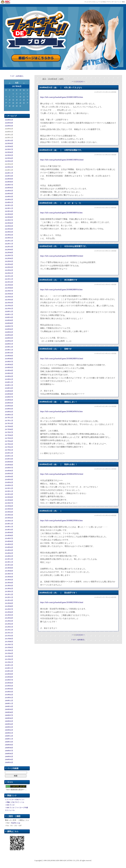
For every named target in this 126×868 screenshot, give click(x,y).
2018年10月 (9, 388)
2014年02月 (9, 553)
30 (17, 106)
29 (13, 106)
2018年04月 (9, 406)
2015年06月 (9, 506)
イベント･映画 (120, 2)
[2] (77, 82)
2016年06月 (9, 471)
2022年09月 (9, 250)
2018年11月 (9, 385)
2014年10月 (9, 530)
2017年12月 (9, 418)
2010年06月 (9, 683)
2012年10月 (9, 600)
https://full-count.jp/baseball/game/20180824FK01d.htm (61, 411)
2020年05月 (9, 332)
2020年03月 (9, 338)
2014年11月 (9, 527)
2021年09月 (9, 285)
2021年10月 (9, 282)
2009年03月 (9, 727)
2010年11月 (9, 668)
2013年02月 (9, 589)
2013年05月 (9, 580)
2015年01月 (9, 521)
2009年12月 (9, 701)
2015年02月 (9, 518)
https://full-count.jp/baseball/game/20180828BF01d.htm (61, 290)
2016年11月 (9, 456)
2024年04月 (9, 194)
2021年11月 (9, 279)
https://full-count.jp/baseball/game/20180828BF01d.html (62, 359)
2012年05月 (9, 615)
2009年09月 (9, 709)
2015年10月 (9, 494)
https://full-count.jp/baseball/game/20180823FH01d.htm (61, 521)
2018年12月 (9, 382)
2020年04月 (9, 335)
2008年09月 (9, 745)
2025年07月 (9, 149)
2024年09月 (9, 179)
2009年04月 (9, 724)
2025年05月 (9, 155)
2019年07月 (9, 362)
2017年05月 (9, 438)
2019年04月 (9, 370)
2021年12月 (9, 276)
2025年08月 (9, 146)
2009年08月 (9, 712)
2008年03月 (9, 762)
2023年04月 (9, 229)
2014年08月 (9, 535)
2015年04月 (9, 512)
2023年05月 (9, 226)
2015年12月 (9, 488)
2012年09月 (9, 603)
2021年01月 (9, 309)
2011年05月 (9, 650)
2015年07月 (9, 503)
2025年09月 (9, 143)
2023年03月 (9, 232)
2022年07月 (9, 255)
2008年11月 (9, 739)
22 (13, 103)
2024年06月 (9, 188)
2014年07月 (9, 538)
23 (17, 103)
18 (24, 100)
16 (17, 100)
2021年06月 (9, 294)
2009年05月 (9, 721)
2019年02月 (9, 376)
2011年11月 (9, 633)
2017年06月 (9, 435)
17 (20, 100)
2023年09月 (9, 214)
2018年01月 (9, 415)
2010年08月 (9, 677)
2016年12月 (9, 453)
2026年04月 (9, 123)
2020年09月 (9, 320)
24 (20, 103)
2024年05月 (9, 191)
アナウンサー (110, 2)
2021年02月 (9, 306)
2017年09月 (9, 426)
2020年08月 (9, 323)
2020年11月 (9, 314)
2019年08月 (9, 359)
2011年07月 (9, 645)
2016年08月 (9, 465)
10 (20, 96)
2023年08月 (9, 217)
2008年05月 (9, 757)
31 (20, 106)
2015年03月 (9, 515)
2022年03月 (9, 267)
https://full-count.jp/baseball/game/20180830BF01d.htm (61, 213)
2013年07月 (9, 574)
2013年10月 (9, 565)
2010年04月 (9, 689)
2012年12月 (9, 594)
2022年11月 (9, 244)
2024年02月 (9, 199)
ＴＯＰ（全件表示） (17, 76)
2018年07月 (9, 397)
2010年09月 (9, 674)
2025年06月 (9, 152)
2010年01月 (9, 698)
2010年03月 (9, 692)
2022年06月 (9, 258)
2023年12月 (9, 205)
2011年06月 (9, 647)
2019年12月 (9, 347)
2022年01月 (9, 273)
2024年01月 (9, 202)
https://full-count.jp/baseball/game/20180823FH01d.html (62, 602)
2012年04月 (9, 618)
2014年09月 (9, 533)
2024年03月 (9, 197)
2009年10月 (9, 706)
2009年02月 (9, 730)
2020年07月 (9, 326)
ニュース (98, 2)
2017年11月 (9, 421)
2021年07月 (9, 291)
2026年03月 (9, 126)
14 (10, 100)
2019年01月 (9, 379)
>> (84, 82)
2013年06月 (9, 577)
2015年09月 (9, 497)
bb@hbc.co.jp (16, 823)
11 (24, 96)
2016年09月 (9, 462)
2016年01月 (9, 485)
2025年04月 (9, 158)
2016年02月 (9, 482)
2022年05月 (9, 261)
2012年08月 (9, 606)
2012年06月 (9, 612)
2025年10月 (9, 141)
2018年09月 (9, 391)
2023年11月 (9, 208)
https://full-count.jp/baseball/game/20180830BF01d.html (62, 256)
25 (24, 103)
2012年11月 (9, 597)
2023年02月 (9, 235)
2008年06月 (9, 754)
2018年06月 (9, 400)
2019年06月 (9, 365)
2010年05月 (9, 686)
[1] (75, 82)
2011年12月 (9, 630)
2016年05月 (9, 474)
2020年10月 (9, 317)
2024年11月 (9, 173)
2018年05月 (9, 403)
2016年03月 (9, 479)
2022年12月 (9, 241)
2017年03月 (9, 444)
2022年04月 (9, 264)
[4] (82, 82)
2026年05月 (9, 120)
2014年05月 (9, 544)
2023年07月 (9, 220)
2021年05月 (9, 297)
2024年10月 (9, 176)
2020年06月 (9, 329)
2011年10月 (9, 636)
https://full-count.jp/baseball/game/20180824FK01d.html (62, 474)
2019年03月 (9, 373)
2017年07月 (9, 432)
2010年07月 (9, 680)
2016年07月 (9, 468)
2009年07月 (9, 715)
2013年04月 (9, 583)
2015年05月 (9, 509)
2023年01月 (9, 238)
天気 (104, 2)
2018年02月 (9, 412)
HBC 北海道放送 (6, 2)
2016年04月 (9, 477)
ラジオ (92, 2)
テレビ (86, 2)
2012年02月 (9, 624)
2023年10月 (9, 211)
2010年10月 (9, 671)
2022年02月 (9, 270)
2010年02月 (9, 695)
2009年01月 (9, 733)
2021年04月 (9, 300)
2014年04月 (9, 547)
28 (10, 106)
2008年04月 (9, 759)
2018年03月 (9, 409)
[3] (80, 82)
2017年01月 (9, 450)
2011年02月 (9, 659)
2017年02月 (9, 447)
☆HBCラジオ (10, 805)
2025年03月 (9, 161)
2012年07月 (9, 609)
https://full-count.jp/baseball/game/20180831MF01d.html (62, 160)
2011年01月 (9, 662)
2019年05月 (9, 367)
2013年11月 (9, 562)
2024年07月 (9, 185)
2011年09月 (9, 639)
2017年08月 (9, 429)
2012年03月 (9, 621)
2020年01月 (9, 344)
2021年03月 (9, 303)
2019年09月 (9, 356)
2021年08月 (9, 288)
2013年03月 (9, 586)
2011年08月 (9, 642)
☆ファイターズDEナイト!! (15, 800)
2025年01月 (9, 167)
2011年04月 (9, 653)
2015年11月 (9, 491)
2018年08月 (9, 394)
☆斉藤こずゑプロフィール (15, 802)
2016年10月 (9, 459)
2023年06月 (9, 223)
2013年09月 (9, 568)
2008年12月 (9, 736)
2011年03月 (9, 656)
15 (13, 100)
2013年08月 (9, 571)
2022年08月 (9, 253)
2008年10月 (9, 742)
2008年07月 (9, 751)
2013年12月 (9, 559)
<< (73, 82)
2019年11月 (9, 350)
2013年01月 (9, 591)
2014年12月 (9, 524)
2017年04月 (9, 441)
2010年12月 (9, 665)
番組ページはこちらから (36, 58)
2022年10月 (9, 247)
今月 (17, 83)
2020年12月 (9, 311)
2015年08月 (9, 500)
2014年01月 (9, 556)
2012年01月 (9, 627)
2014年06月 (9, 541)
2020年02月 (9, 341)
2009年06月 (9, 718)
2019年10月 (9, 353)
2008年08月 (9, 748)
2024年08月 (9, 182)
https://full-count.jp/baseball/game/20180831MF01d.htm (62, 97)
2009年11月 (9, 703)
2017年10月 (9, 423)
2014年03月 (9, 550)
